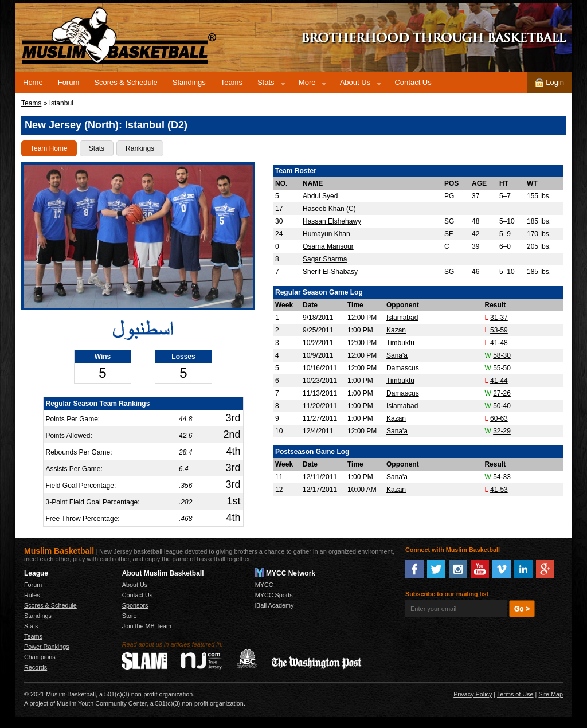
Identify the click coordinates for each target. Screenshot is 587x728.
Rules (32, 595)
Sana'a (397, 355)
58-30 (502, 355)
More (309, 84)
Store (130, 616)
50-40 (502, 406)
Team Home (49, 148)
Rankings (140, 148)
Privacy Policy (473, 694)
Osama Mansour (328, 246)
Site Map (551, 694)
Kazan (396, 330)
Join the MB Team (147, 626)
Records (36, 667)
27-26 (502, 393)
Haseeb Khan (324, 209)
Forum (69, 82)
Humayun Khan (326, 234)
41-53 (499, 490)
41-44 (499, 381)
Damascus (403, 368)
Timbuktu (400, 343)
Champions (40, 657)
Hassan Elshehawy (332, 221)
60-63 (499, 418)
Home (33, 82)
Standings (189, 82)
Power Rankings (47, 647)
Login (549, 83)
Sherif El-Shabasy (330, 272)
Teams (232, 82)
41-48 (499, 343)
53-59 (499, 330)
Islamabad (402, 318)
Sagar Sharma (325, 259)
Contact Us (413, 82)
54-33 (502, 477)
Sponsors (135, 605)
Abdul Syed (320, 196)
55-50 (502, 368)
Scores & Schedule (126, 82)
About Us (357, 84)
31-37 (499, 318)
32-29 (502, 431)
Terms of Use (515, 694)
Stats (268, 84)
